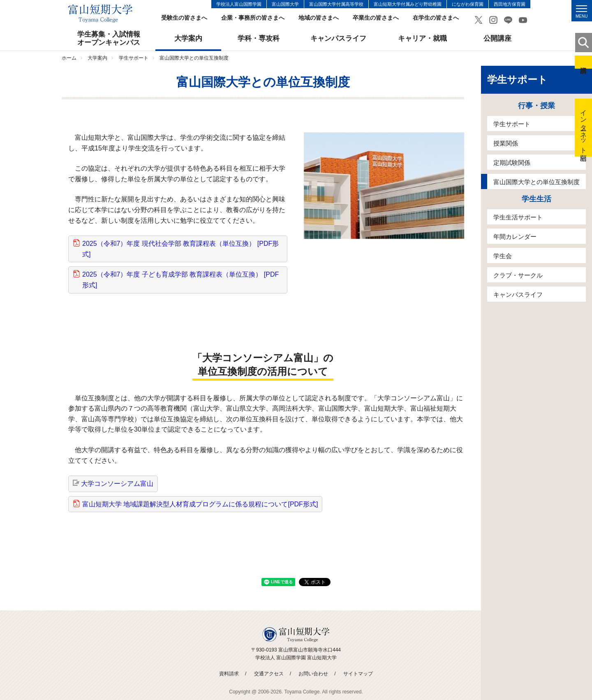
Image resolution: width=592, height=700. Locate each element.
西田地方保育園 (510, 4)
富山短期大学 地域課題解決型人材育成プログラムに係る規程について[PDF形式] (200, 504)
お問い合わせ (313, 674)
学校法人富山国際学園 (239, 4)
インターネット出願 (584, 128)
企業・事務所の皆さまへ (253, 18)
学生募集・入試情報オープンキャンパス (109, 38)
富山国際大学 (285, 4)
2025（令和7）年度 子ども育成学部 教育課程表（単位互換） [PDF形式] (180, 280)
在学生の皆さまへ (436, 18)
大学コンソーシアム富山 (117, 484)
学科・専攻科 (259, 38)
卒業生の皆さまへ (376, 18)
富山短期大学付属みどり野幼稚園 (408, 4)
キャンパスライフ (338, 38)
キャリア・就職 (422, 38)
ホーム (69, 58)
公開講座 (497, 38)
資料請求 (583, 62)
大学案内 (188, 38)
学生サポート (134, 58)
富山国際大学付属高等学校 (336, 4)
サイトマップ (358, 674)
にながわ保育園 (468, 4)
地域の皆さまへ (319, 18)
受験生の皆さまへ (184, 18)
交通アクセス (269, 674)
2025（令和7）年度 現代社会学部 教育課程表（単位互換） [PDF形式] (180, 249)
